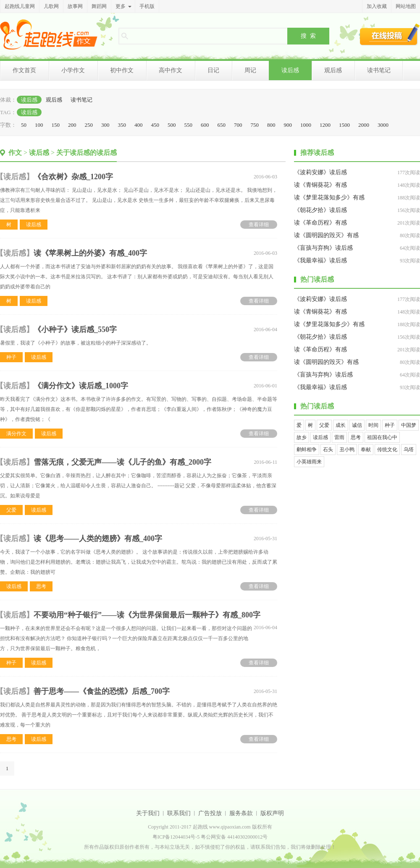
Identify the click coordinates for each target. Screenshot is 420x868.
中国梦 (409, 425)
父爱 (11, 510)
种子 (11, 357)
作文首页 (24, 70)
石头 (328, 450)
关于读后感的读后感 (87, 153)
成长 (341, 425)
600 (205, 125)
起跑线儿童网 (20, 6)
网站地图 (406, 6)
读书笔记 (379, 70)
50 (24, 125)
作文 (15, 153)
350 (122, 125)
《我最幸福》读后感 (320, 260)
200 (72, 125)
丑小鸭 (347, 450)
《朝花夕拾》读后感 (320, 210)
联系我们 (179, 813)
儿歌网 (51, 6)
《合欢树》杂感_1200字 (73, 177)
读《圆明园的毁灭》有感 (326, 235)
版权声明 (272, 813)
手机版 (147, 6)
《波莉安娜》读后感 (320, 172)
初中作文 (122, 70)
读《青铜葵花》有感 (320, 185)
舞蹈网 (99, 6)
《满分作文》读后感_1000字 (81, 386)
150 (56, 125)
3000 (383, 125)
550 (189, 125)
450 (155, 125)
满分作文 (16, 434)
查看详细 (259, 225)
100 (39, 125)
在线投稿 (390, 34)
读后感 (290, 70)
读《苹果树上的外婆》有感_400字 (90, 253)
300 (105, 125)
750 (255, 125)
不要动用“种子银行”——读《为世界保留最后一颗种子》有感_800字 (147, 615)
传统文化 (387, 450)
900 (288, 125)
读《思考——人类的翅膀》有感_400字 (98, 539)
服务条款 (241, 813)
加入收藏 (377, 6)
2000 (364, 125)
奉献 (366, 450)
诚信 (357, 425)
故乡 (302, 437)
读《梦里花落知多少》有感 (329, 197)
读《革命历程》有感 (320, 223)
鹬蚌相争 (307, 450)
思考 (41, 586)
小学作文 (73, 70)
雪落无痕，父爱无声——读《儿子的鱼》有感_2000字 (122, 462)
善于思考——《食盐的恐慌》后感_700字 (102, 691)
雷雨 (339, 437)
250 (89, 125)
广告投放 (210, 813)
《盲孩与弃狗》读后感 (323, 248)
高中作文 (171, 70)
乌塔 (409, 450)
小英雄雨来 (309, 462)
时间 (373, 425)
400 (139, 125)
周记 (250, 70)
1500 (344, 125)
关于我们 (148, 813)
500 (172, 125)
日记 (213, 70)
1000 (306, 125)
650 (222, 125)
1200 (325, 125)
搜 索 (308, 36)
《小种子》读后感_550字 (75, 329)
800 (271, 125)
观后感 (333, 70)
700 (238, 125)
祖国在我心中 (382, 437)
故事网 (75, 6)
